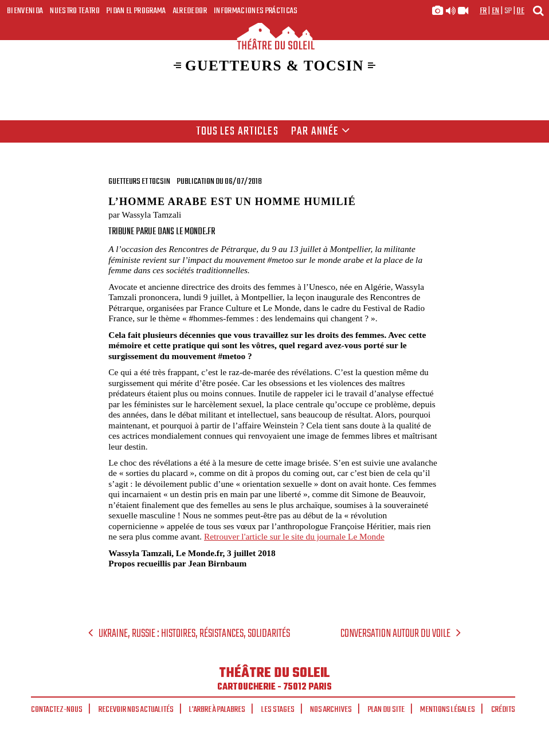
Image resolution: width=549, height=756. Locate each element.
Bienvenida (25, 11)
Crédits (503, 710)
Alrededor (190, 11)
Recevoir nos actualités (136, 710)
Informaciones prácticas (256, 11)
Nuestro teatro (75, 11)
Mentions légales (448, 710)
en (496, 11)
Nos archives (331, 710)
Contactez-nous (57, 710)
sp (508, 11)
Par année (321, 132)
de (520, 11)
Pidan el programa (136, 11)
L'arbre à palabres (217, 710)
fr (483, 11)
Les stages (278, 710)
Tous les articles (237, 132)
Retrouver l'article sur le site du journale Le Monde (294, 536)
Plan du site (386, 710)
